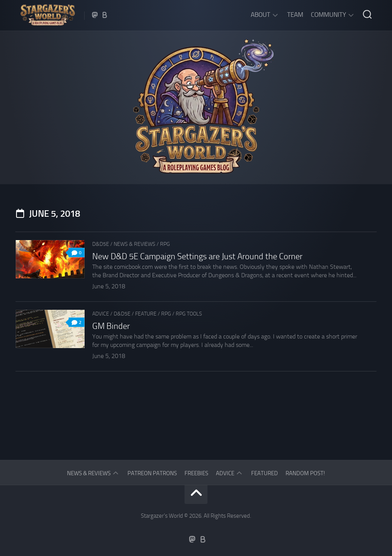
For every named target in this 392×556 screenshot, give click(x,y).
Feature (146, 314)
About (261, 15)
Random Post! (305, 473)
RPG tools (189, 314)
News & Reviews (135, 244)
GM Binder (111, 326)
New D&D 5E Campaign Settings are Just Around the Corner (197, 257)
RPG (165, 244)
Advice (101, 314)
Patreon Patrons (152, 473)
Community (328, 15)
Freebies (196, 473)
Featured (265, 473)
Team (295, 15)
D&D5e (101, 244)
